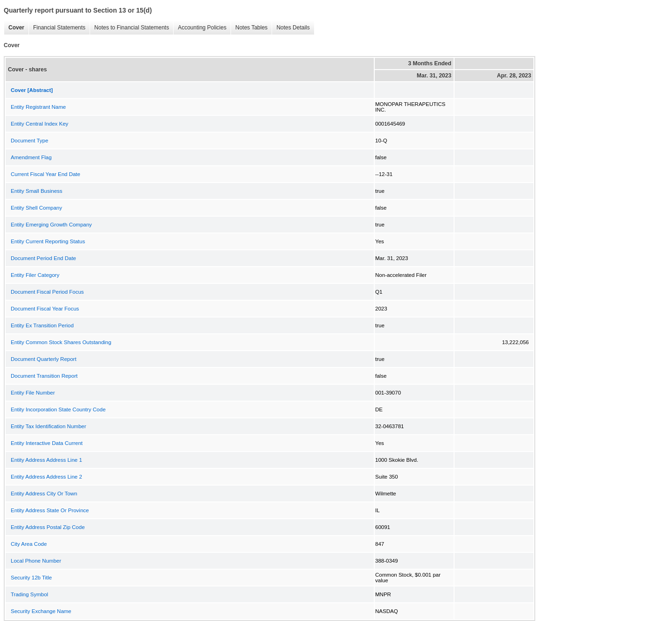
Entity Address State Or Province (50, 510)
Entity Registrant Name (38, 107)
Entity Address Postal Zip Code (48, 527)
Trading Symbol (29, 594)
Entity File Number (33, 393)
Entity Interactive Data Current (47, 443)
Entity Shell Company (36, 208)
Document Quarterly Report (44, 359)
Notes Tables (249, 28)
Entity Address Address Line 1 (46, 460)
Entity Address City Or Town (44, 494)
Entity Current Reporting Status (48, 241)
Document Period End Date (43, 258)
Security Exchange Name (41, 611)
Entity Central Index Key (39, 124)
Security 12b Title (31, 578)
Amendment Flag (31, 157)
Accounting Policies (200, 28)
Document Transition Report (44, 376)
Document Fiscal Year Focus (45, 309)
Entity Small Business (37, 191)
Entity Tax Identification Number (49, 426)
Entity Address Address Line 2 (46, 477)
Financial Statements (57, 28)
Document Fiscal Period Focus (47, 292)
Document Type (29, 141)
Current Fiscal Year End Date (45, 174)
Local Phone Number (36, 561)
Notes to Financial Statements (129, 28)
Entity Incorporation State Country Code (58, 409)
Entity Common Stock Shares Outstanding (61, 342)
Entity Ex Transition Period (42, 325)
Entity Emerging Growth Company (51, 225)
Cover (14, 28)
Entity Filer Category (35, 275)
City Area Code (29, 544)
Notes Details (290, 28)
